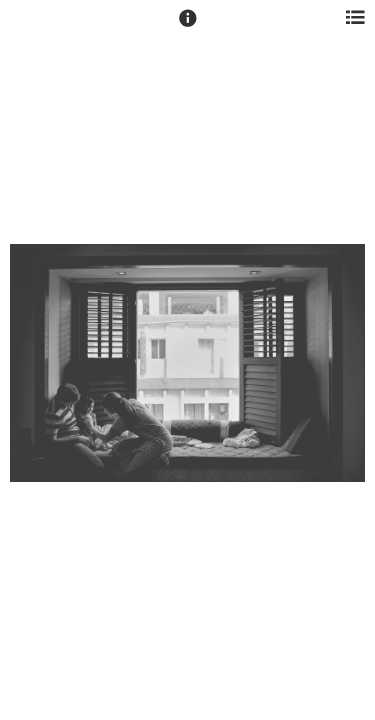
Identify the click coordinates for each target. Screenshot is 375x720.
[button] (188, 27)
